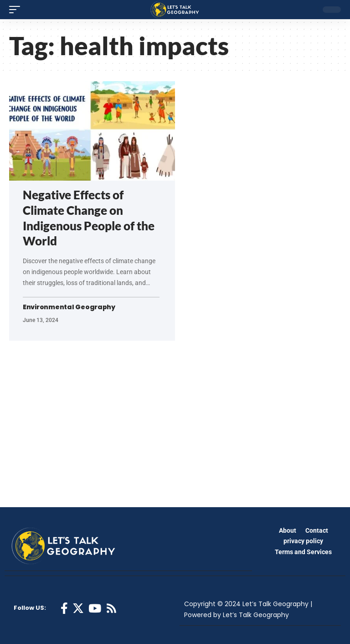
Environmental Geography (69, 307)
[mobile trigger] (17, 10)
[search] (309, 10)
